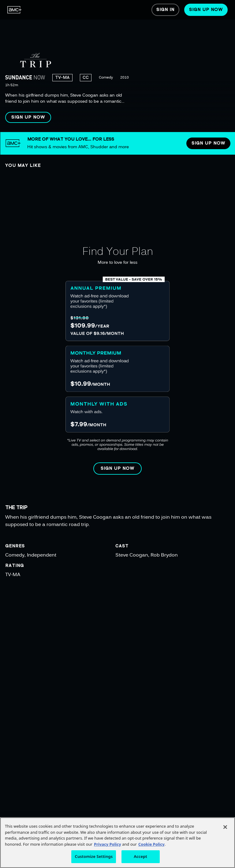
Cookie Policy (151, 844)
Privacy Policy (108, 844)
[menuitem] (15, 10)
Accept (140, 856)
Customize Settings (94, 856)
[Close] (225, 827)
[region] (117, 66)
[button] (28, 117)
